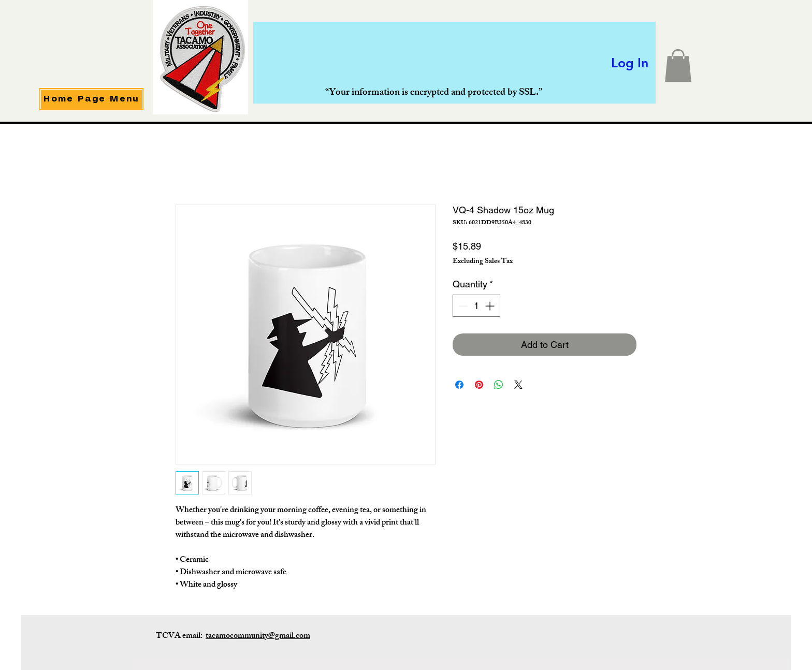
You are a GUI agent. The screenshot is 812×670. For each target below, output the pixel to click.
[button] (678, 65)
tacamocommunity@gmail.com (258, 637)
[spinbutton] (476, 306)
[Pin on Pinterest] (479, 385)
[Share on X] (518, 385)
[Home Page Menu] (91, 99)
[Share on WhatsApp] (499, 385)
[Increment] (491, 306)
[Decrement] (462, 306)
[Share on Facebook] (459, 385)
